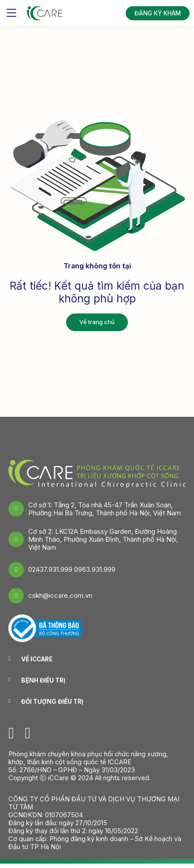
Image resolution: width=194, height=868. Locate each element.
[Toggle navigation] (11, 13)
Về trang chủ (97, 322)
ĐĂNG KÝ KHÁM (158, 13)
